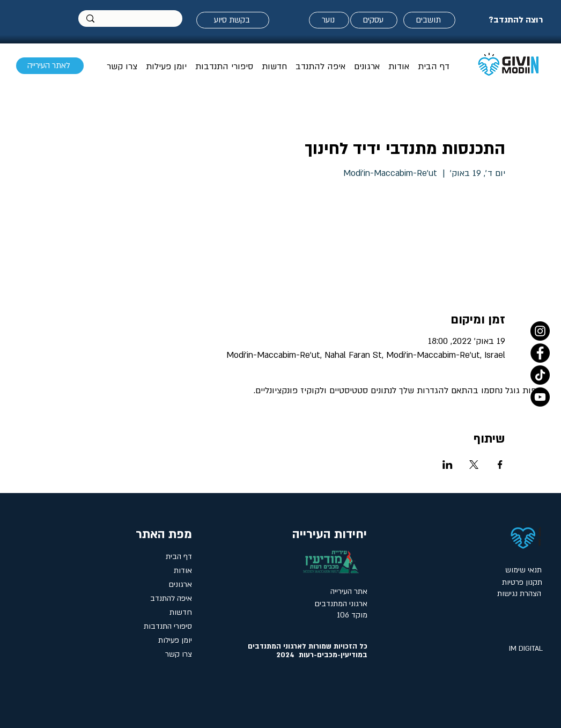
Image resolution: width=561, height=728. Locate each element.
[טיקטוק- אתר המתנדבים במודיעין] (540, 375)
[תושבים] (429, 20)
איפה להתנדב (171, 598)
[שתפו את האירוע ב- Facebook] (500, 465)
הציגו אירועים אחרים (430, 232)
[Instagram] (540, 331)
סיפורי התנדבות (168, 626)
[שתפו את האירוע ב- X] (474, 465)
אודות (183, 571)
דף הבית (179, 557)
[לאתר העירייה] (50, 66)
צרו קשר (179, 654)
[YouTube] (540, 397)
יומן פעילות (175, 640)
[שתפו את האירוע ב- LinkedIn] (448, 465)
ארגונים (180, 584)
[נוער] (329, 20)
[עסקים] (374, 20)
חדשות (181, 612)
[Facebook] (540, 353)
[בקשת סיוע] (233, 20)
